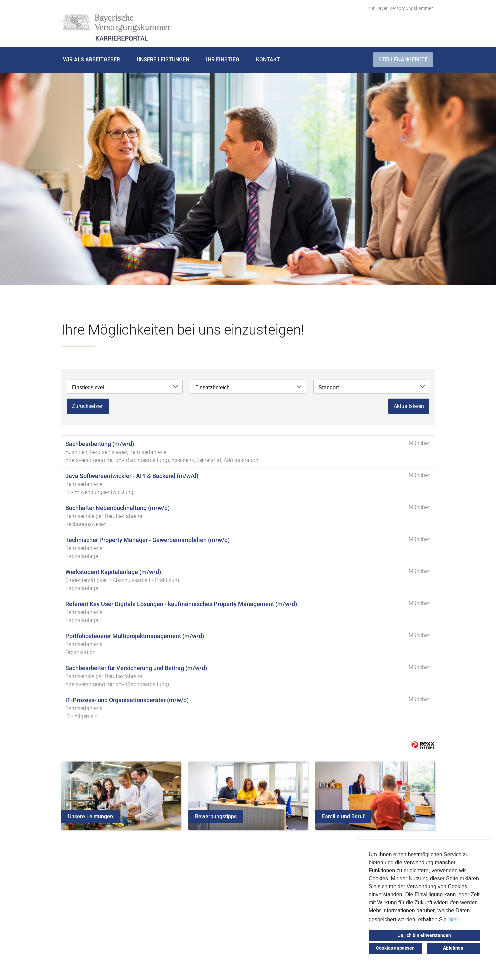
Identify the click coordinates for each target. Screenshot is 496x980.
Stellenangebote (403, 60)
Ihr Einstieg (223, 60)
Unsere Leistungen (163, 60)
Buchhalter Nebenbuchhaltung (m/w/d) (117, 508)
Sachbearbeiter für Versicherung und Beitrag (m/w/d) (136, 668)
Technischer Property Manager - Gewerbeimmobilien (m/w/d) (147, 540)
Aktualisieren (409, 406)
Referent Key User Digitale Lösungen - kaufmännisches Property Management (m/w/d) (181, 604)
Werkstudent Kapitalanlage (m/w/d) (113, 572)
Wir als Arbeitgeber (91, 60)
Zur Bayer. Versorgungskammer (400, 8)
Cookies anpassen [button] (395, 948)
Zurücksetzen (88, 406)
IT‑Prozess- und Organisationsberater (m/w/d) (127, 700)
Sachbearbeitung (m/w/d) (100, 444)
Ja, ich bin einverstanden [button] (424, 935)
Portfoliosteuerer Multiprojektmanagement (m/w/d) (135, 636)
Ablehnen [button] (453, 948)
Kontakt (268, 60)
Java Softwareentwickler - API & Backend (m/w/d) (132, 476)
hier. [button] (454, 919)
